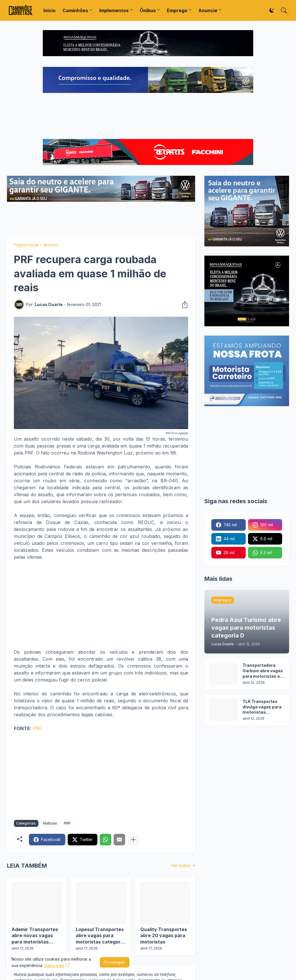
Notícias (51, 245)
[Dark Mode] (272, 10)
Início (49, 10)
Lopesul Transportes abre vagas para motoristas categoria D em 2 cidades (100, 936)
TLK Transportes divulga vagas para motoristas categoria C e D (262, 707)
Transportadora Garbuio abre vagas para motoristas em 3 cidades (263, 671)
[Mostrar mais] (133, 840)
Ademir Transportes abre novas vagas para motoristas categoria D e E (35, 936)
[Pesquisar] (284, 10)
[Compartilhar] (183, 305)
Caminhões (75, 10)
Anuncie (208, 10)
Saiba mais (54, 965)
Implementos (114, 10)
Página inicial (26, 245)
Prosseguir (115, 962)
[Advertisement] (148, 117)
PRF (38, 728)
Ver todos (181, 865)
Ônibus (148, 10)
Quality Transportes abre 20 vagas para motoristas (164, 936)
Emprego (177, 10)
